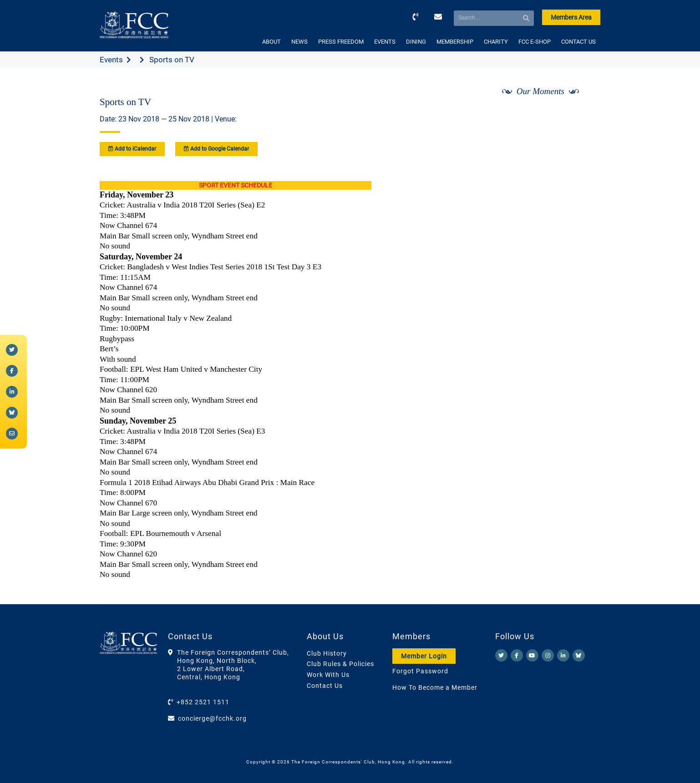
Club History (327, 653)
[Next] (583, 115)
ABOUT (271, 42)
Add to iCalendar (132, 149)
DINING (416, 42)
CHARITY (496, 42)
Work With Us (328, 675)
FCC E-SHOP (535, 42)
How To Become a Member (435, 687)
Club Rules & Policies (340, 664)
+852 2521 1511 (203, 702)
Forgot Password (420, 671)
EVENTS (385, 42)
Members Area (571, 17)
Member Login (424, 656)
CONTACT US (578, 42)
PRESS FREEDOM (341, 42)
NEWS (299, 42)
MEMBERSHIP (455, 42)
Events (111, 60)
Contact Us (325, 686)
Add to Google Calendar (216, 149)
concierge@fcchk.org (212, 718)
